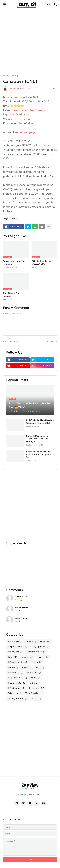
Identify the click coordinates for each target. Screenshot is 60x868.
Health (43, 657)
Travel (36, 699)
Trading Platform (18, 699)
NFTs (40, 667)
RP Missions (16, 688)
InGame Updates (18, 662)
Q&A (34, 683)
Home (6, 76)
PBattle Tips (34, 673)
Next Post (51, 342)
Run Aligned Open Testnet (12, 295)
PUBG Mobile (17, 683)
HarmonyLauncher (23, 110)
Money (37, 662)
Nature (13, 667)
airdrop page (28, 132)
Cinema (31, 642)
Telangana (15, 693)
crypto (45, 642)
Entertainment (35, 652)
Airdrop (15, 76)
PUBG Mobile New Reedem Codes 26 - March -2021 (40, 422)
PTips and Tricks (17, 678)
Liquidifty (9, 115)
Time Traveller (34, 693)
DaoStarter (22, 115)
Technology (37, 688)
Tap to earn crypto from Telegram (15, 263)
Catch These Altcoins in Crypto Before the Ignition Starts (39, 455)
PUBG (36, 678)
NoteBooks (15, 673)
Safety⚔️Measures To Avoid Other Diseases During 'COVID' (37, 439)
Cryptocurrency (18, 647)
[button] (4, 5)
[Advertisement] (30, 39)
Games (28, 657)
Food (13, 657)
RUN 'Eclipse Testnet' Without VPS (42, 263)
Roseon (40, 110)
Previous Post (11, 342)
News (27, 667)
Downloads (15, 652)
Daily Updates (40, 647)
